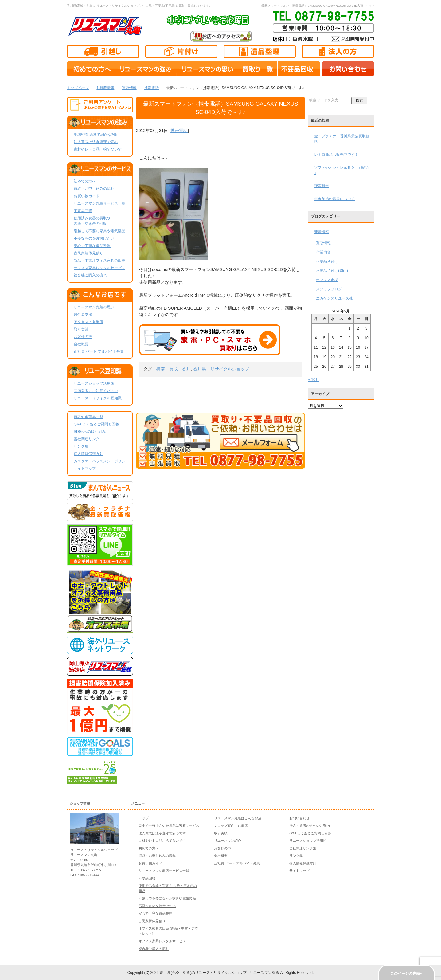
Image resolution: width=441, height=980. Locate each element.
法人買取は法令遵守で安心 (96, 142)
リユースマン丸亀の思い (94, 307)
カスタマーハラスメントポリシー (101, 461)
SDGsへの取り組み (90, 432)
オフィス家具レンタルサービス (100, 268)
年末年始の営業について (334, 199)
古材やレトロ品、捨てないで (98, 149)
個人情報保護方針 (88, 454)
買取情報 (323, 243)
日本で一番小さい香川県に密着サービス (169, 825)
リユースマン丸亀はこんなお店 (238, 818)
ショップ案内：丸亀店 (231, 825)
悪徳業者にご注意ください (96, 391)
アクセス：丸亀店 (88, 322)
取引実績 (81, 329)
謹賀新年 (322, 186)
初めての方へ (85, 181)
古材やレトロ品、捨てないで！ (162, 841)
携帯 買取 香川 (174, 369)
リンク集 (81, 446)
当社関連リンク (87, 439)
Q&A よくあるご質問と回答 (96, 424)
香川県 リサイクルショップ (221, 369)
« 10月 (313, 380)
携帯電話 (179, 131)
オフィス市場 (327, 280)
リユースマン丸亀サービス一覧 (100, 203)
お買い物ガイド (87, 196)
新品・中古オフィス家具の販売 (100, 261)
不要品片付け (327, 261)
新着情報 (322, 232)
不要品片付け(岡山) (332, 271)
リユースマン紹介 (228, 841)
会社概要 (81, 344)
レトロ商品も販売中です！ (336, 155)
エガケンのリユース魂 (334, 298)
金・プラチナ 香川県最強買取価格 (342, 139)
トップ (144, 818)
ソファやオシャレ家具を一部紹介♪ (342, 170)
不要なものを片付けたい (94, 238)
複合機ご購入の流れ (90, 275)
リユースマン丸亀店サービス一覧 (164, 871)
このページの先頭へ (407, 974)
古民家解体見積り (88, 253)
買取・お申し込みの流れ (94, 189)
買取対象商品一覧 (88, 417)
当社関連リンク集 (303, 848)
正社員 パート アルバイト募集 (99, 351)
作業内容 (323, 252)
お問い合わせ (299, 818)
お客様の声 (83, 337)
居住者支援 (83, 315)
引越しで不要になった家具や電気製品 (167, 898)
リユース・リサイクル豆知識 (98, 398)
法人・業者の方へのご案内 (310, 825)
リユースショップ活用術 (94, 383)
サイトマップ (85, 468)
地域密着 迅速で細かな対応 (96, 135)
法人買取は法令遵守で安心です (162, 833)
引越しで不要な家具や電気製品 (100, 231)
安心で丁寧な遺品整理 (92, 246)
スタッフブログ (329, 289)
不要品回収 (83, 211)
